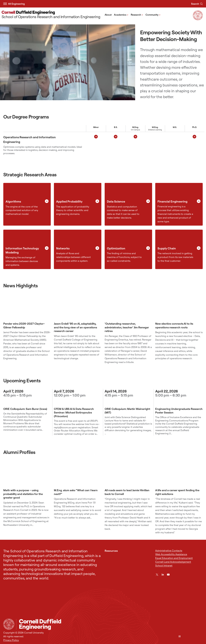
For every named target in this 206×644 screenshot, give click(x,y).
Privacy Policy (11, 640)
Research (137, 15)
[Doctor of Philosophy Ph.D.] (195, 145)
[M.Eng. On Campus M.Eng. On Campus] (135, 145)
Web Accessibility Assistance (171, 554)
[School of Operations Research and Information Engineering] (51, 15)
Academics (121, 15)
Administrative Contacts (169, 551)
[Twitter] (157, 575)
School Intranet (164, 566)
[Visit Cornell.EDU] (198, 19)
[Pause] (180, 637)
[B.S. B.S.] (116, 145)
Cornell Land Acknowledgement (173, 562)
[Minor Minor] (96, 145)
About (108, 15)
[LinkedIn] (163, 575)
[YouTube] (168, 575)
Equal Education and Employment (174, 558)
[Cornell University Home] (9, 624)
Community (153, 15)
